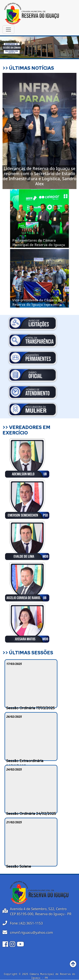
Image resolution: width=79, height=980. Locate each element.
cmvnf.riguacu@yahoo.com (31, 932)
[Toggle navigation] (8, 30)
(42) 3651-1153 (31, 923)
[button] (8, 131)
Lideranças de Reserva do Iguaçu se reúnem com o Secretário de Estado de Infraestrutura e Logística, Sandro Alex (40, 176)
